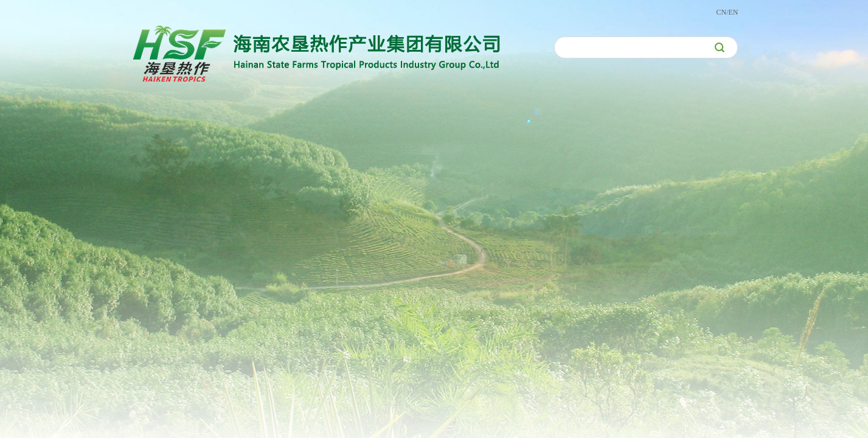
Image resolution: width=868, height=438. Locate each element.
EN (734, 12)
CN (721, 12)
